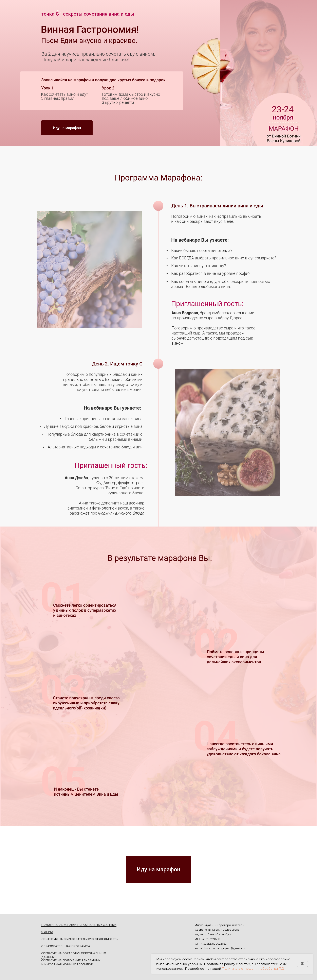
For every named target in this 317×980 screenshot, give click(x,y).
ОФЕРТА (47, 932)
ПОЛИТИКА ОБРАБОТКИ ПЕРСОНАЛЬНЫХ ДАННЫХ (79, 925)
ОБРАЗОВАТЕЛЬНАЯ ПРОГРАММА (66, 946)
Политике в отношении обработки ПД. (253, 969)
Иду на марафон (67, 128)
